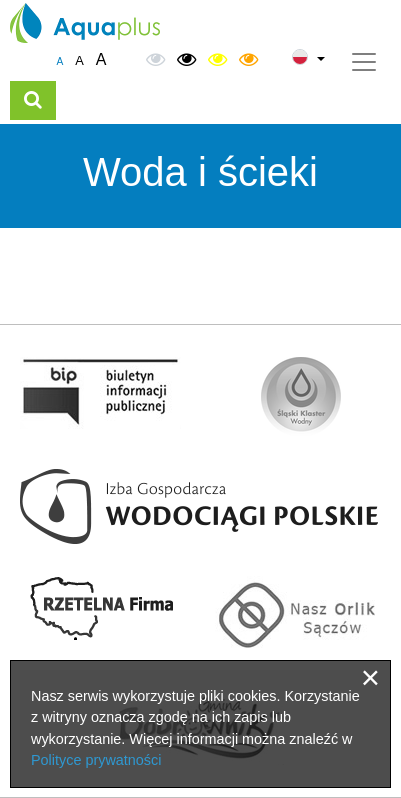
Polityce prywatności (96, 760)
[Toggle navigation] (364, 62)
